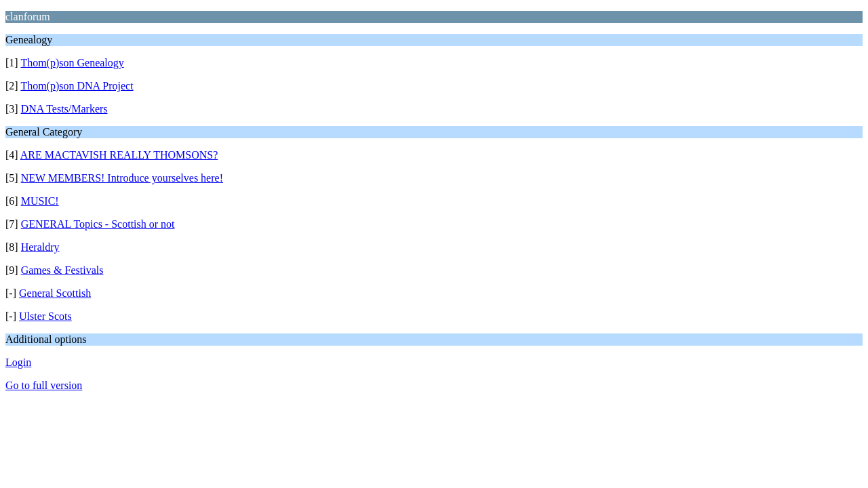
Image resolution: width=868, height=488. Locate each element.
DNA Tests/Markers (64, 109)
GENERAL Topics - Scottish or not (98, 224)
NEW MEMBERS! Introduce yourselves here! (122, 178)
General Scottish (55, 293)
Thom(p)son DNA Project (77, 86)
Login (18, 362)
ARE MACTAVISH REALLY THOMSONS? (119, 155)
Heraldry (40, 247)
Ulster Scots (45, 316)
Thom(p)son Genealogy (72, 63)
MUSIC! (40, 201)
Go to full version (44, 385)
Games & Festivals (62, 270)
